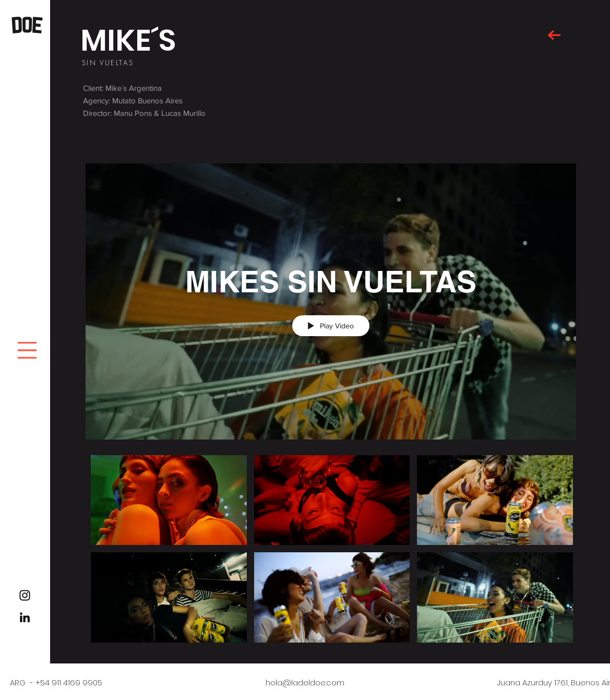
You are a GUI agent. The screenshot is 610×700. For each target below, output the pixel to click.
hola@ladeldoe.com (305, 683)
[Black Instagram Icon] (25, 595)
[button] (27, 350)
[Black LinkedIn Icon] (25, 617)
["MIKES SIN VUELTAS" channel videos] (331, 551)
